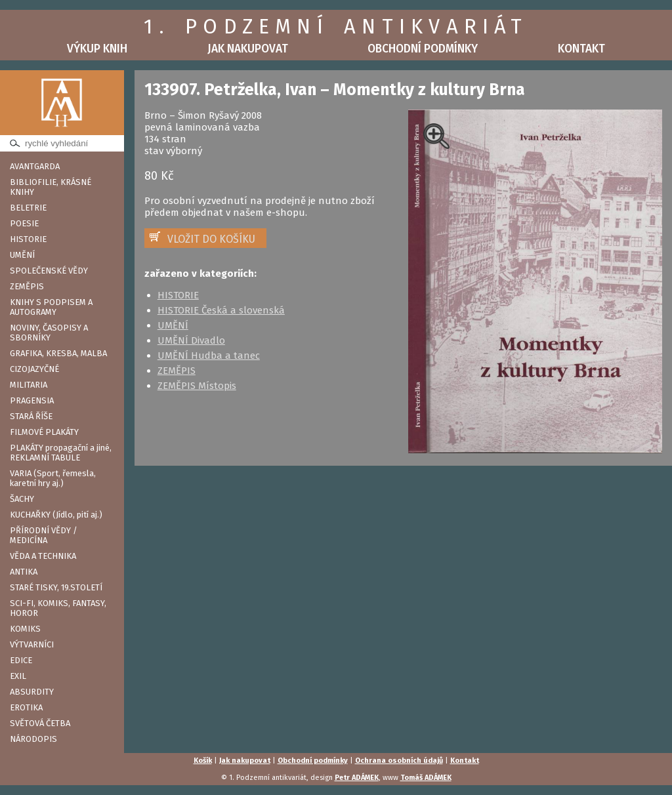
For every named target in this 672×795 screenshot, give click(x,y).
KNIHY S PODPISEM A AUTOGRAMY (51, 307)
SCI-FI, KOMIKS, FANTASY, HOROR (58, 608)
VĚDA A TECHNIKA (43, 556)
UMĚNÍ (22, 255)
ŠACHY (22, 499)
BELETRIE (28, 208)
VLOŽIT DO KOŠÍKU (211, 239)
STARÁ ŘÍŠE (31, 416)
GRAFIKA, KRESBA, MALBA (58, 353)
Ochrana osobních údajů (399, 761)
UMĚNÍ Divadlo (191, 340)
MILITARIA (29, 385)
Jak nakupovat (248, 49)
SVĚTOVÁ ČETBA (40, 723)
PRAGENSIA (32, 400)
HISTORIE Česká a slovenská (221, 310)
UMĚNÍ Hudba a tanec (209, 356)
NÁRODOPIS (33, 739)
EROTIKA (26, 707)
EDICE (21, 660)
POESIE (24, 223)
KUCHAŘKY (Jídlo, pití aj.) (56, 515)
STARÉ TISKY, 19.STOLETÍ (56, 587)
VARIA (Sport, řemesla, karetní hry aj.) (53, 478)
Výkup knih (97, 49)
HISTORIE (28, 239)
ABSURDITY (32, 692)
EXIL (18, 676)
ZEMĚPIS (27, 286)
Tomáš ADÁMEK (426, 778)
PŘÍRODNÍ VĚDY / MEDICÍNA (44, 535)
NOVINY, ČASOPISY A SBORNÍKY (49, 333)
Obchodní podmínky (423, 49)
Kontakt (581, 49)
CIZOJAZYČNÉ (34, 369)
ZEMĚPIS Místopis (197, 386)
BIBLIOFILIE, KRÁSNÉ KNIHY (51, 187)
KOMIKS (25, 629)
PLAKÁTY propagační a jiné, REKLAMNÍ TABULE (61, 453)
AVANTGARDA (35, 166)
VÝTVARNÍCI (32, 644)
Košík (203, 761)
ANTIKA (24, 572)
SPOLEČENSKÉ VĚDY (49, 271)
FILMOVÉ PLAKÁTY (44, 432)
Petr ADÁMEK (357, 778)
